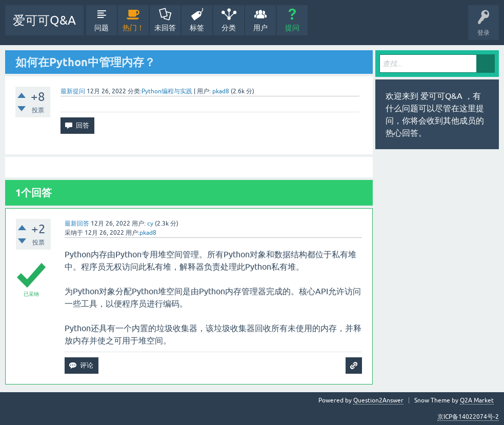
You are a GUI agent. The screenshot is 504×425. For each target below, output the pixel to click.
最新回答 (77, 224)
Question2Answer (378, 400)
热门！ (133, 28)
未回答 (165, 28)
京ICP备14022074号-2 (468, 417)
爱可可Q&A (44, 20)
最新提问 (73, 91)
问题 (102, 28)
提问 (292, 28)
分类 (229, 28)
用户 (260, 28)
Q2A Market (477, 400)
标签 (197, 28)
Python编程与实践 (167, 91)
